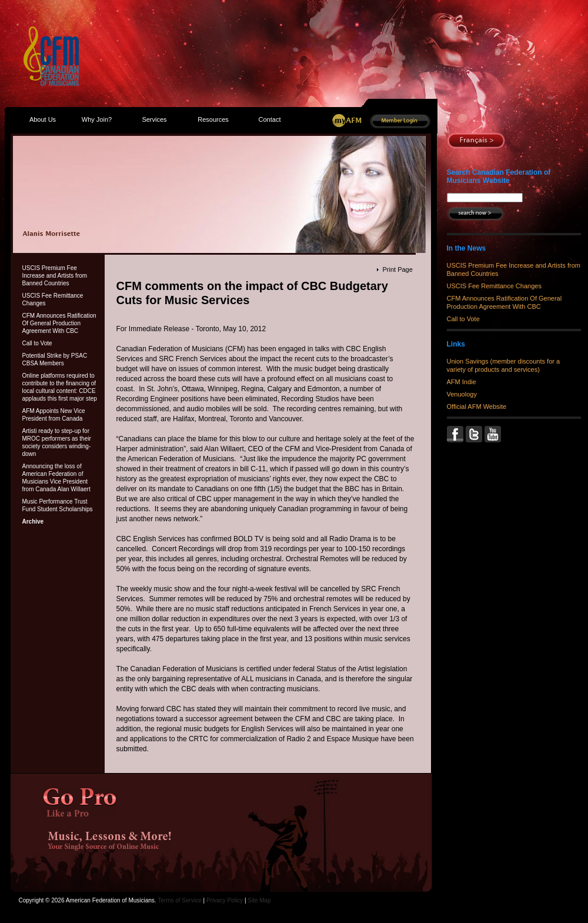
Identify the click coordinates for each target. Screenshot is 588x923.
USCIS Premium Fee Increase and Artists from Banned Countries (55, 276)
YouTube (494, 434)
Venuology (462, 394)
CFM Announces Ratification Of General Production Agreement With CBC (59, 323)
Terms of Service (179, 900)
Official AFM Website (477, 406)
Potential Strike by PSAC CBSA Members (55, 359)
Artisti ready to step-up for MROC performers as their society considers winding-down (57, 442)
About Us (43, 119)
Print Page (397, 269)
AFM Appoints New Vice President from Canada (54, 415)
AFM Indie (462, 382)
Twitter (475, 434)
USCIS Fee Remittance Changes (53, 299)
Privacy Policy (225, 900)
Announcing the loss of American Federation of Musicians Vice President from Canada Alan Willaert (56, 478)
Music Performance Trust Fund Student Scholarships (58, 505)
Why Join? (97, 119)
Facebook (456, 434)
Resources (213, 119)
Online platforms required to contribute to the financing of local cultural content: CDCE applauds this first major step (60, 387)
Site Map (259, 900)
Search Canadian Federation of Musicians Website (499, 176)
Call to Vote (37, 343)
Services (154, 119)
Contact (270, 119)
